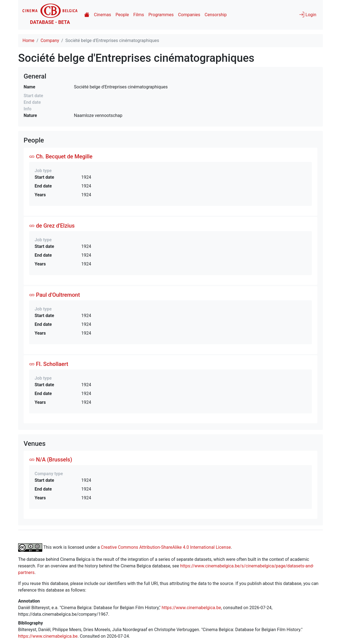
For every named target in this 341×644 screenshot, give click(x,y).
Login (308, 15)
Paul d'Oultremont (54, 295)
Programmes (161, 15)
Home (28, 40)
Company (50, 40)
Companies (189, 15)
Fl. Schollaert (49, 364)
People (122, 15)
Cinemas (103, 15)
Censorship (216, 15)
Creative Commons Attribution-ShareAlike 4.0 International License (166, 547)
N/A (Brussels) (51, 460)
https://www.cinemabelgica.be (192, 608)
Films (139, 15)
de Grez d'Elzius (52, 226)
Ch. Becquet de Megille (61, 156)
